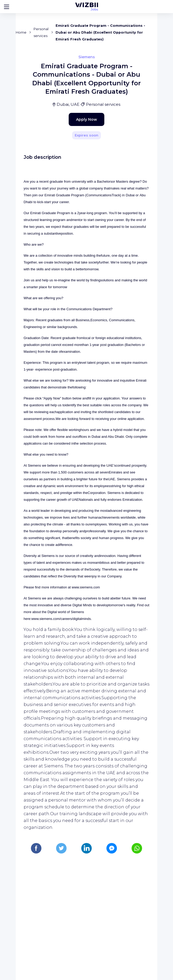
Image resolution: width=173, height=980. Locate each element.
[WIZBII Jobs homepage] (87, 7)
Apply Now (77, 226)
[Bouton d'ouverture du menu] (7, 7)
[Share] (138, 131)
